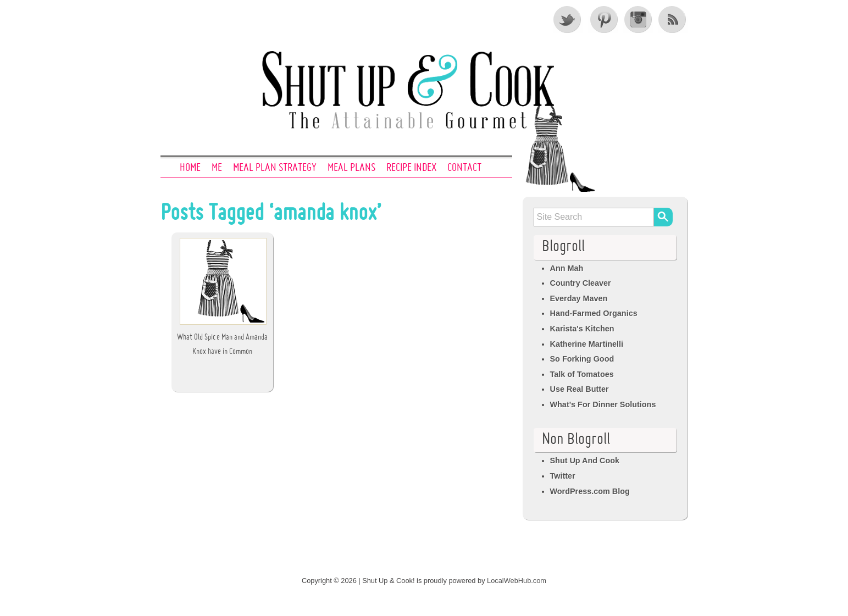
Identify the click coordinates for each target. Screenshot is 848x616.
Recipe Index (411, 168)
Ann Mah (567, 268)
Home (190, 168)
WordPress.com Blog (590, 491)
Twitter (568, 19)
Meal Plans (351, 168)
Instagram (638, 19)
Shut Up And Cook (585, 460)
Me (217, 168)
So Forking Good (582, 359)
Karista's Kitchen (582, 329)
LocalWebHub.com (517, 581)
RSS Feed (673, 19)
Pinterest (603, 19)
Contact (464, 168)
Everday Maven (579, 298)
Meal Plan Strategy (275, 168)
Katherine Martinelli (587, 344)
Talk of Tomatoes (582, 374)
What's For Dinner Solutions (603, 404)
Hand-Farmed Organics (594, 313)
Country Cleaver (581, 283)
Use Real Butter (580, 389)
